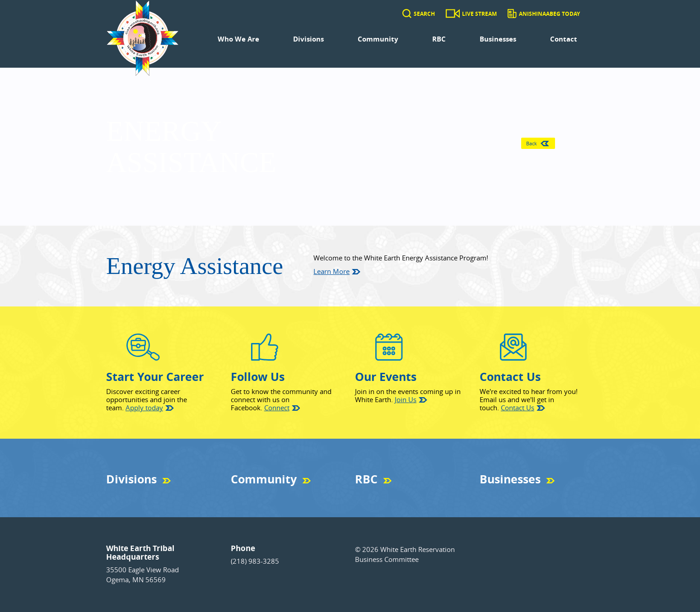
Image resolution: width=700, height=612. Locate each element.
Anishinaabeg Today (549, 14)
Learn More (331, 271)
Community (378, 39)
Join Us (406, 399)
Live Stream (479, 14)
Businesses (498, 39)
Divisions (308, 39)
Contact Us (518, 408)
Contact (564, 39)
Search (424, 14)
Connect (277, 408)
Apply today (144, 408)
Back (537, 143)
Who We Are (238, 39)
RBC (439, 39)
